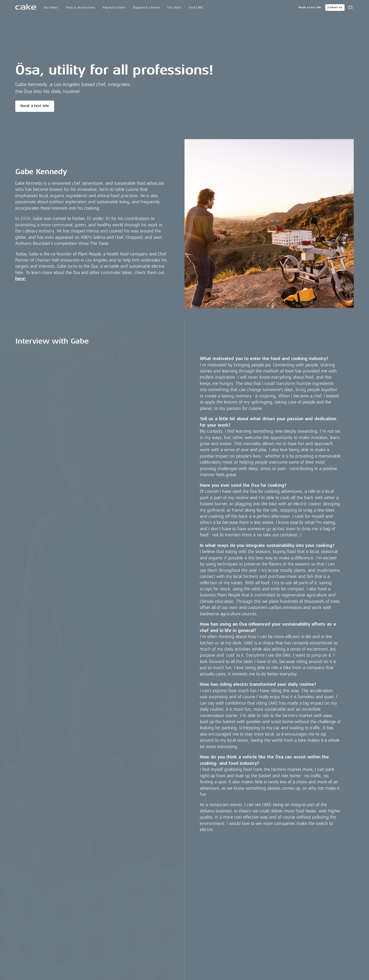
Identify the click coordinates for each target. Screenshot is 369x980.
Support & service (146, 7)
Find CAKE (196, 7)
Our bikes (51, 7)
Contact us (335, 7)
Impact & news (114, 7)
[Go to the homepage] (26, 8)
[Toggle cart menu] (350, 8)
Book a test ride (310, 7)
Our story (174, 7)
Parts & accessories (81, 7)
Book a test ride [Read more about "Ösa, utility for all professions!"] (35, 106)
